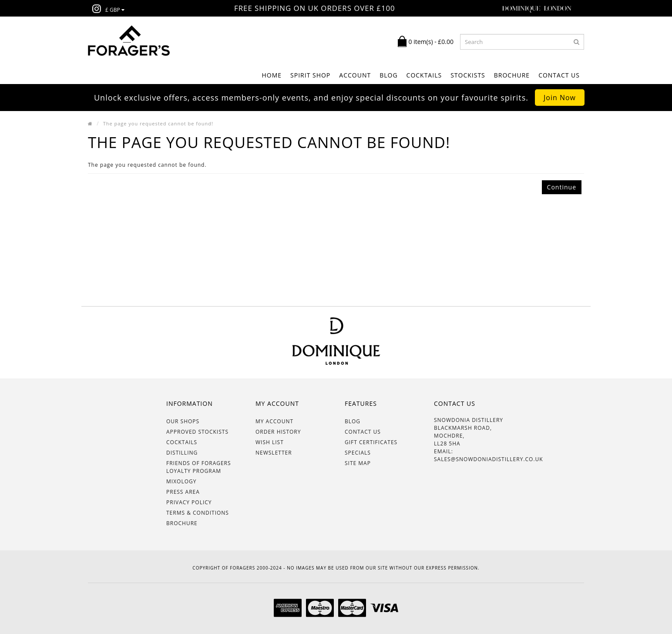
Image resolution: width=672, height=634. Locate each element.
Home (272, 75)
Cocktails (182, 442)
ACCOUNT (355, 75)
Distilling (182, 453)
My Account (274, 421)
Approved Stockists (197, 432)
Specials (358, 453)
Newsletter (274, 453)
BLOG (388, 75)
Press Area (183, 492)
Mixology (181, 481)
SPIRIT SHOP (310, 75)
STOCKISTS (468, 75)
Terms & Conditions (198, 513)
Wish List (270, 442)
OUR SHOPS (183, 421)
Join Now (560, 98)
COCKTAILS (424, 75)
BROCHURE (512, 75)
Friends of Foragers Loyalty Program (199, 467)
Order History (278, 432)
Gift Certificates (371, 442)
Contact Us (559, 75)
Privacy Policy (189, 502)
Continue (562, 187)
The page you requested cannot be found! (158, 123)
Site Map (358, 463)
